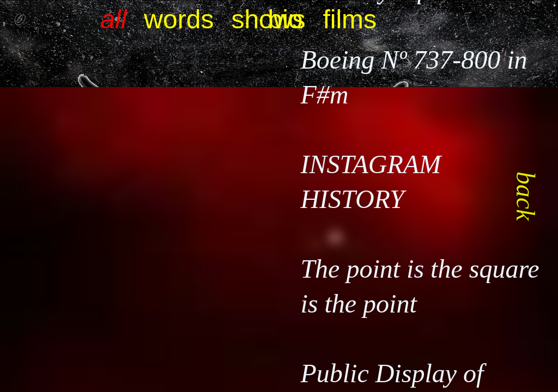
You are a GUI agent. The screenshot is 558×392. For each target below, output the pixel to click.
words (179, 19)
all (113, 19)
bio (286, 19)
